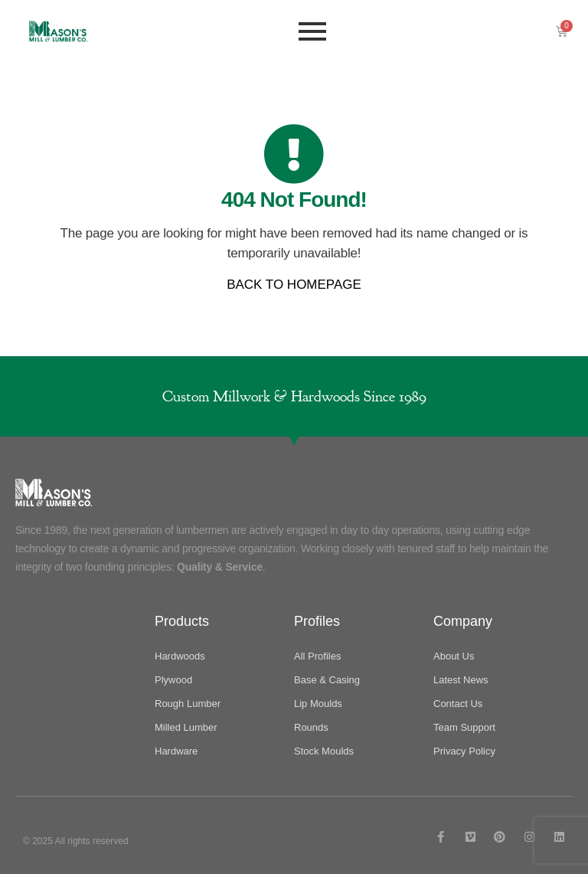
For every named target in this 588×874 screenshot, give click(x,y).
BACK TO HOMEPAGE (294, 285)
